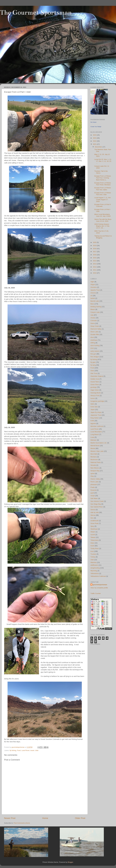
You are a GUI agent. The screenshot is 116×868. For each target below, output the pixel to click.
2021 (95, 144)
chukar (93, 318)
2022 (95, 141)
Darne (93, 323)
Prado (93, 487)
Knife (92, 421)
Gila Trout (94, 373)
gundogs (93, 387)
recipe (93, 496)
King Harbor (95, 418)
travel (32, 750)
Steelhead (94, 529)
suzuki (93, 535)
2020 (95, 242)
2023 (95, 138)
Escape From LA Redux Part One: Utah (103, 194)
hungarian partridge (97, 401)
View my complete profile (99, 588)
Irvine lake (94, 407)
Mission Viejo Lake (97, 451)
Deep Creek (95, 326)
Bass (92, 304)
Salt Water (94, 498)
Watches (93, 562)
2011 (95, 270)
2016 (95, 255)
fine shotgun (95, 357)
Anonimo (94, 287)
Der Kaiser (93, 122)
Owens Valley (95, 479)
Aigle (92, 282)
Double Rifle (95, 334)
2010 (95, 273)
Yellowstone (95, 573)
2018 (95, 249)
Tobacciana (94, 540)
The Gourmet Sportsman (36, 12)
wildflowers (94, 565)
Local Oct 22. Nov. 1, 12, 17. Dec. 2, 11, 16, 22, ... (103, 161)
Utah (37, 750)
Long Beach (95, 434)
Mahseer (94, 440)
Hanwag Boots (96, 393)
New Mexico (95, 468)
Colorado (94, 321)
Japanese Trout (96, 415)
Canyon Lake (95, 312)
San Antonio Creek (97, 501)
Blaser (93, 309)
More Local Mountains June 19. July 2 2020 (103, 215)
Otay (92, 476)
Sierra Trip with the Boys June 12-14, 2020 (103, 220)
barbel (93, 298)
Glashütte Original (97, 376)
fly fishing (13, 750)
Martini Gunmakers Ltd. (99, 443)
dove (92, 337)
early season (95, 351)
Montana (94, 457)
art (91, 296)
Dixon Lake (94, 332)
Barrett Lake (95, 301)
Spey (92, 526)
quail (92, 493)
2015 (95, 258)
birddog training (96, 307)
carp (92, 315)
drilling (93, 343)
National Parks (96, 462)
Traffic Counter (96, 593)
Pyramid (93, 490)
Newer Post (10, 818)
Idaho (92, 404)
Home (45, 818)
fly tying (93, 365)
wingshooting (95, 568)
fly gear (93, 362)
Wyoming (94, 571)
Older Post (80, 818)
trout (92, 551)
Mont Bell (94, 454)
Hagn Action (95, 390)
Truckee (93, 554)
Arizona (93, 293)
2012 (95, 267)
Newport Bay (95, 471)
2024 (95, 135)
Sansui (93, 510)
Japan (93, 409)
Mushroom (94, 460)
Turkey (93, 557)
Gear (92, 371)
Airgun (93, 284)
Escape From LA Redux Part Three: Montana (103, 184)
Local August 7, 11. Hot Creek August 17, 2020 (103, 199)
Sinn (92, 518)
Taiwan (93, 537)
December (99, 147)
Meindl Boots (95, 446)
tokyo (92, 543)
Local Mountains (96, 432)
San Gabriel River (97, 507)
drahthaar (94, 340)
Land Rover (25, 750)
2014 (95, 261)
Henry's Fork (95, 396)
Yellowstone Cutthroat (98, 576)
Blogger (70, 862)
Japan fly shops (96, 412)
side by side (95, 512)
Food (19, 750)
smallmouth (94, 521)
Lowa (92, 437)
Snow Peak (94, 523)
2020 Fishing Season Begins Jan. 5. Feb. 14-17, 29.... (102, 226)
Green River (95, 385)
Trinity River (95, 548)
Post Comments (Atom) (22, 823)
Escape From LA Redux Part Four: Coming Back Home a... (103, 178)
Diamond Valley (96, 329)
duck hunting (95, 346)
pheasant (94, 485)
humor (93, 398)
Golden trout (95, 379)
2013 (95, 264)
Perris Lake (94, 482)
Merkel (93, 448)
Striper (93, 532)
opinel (93, 473)
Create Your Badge (96, 127)
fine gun (93, 354)
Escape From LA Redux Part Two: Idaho (103, 189)
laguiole (93, 423)
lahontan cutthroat (97, 426)
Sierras (93, 515)
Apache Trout (95, 290)
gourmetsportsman (100, 585)
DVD (92, 348)
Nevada (93, 465)
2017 (95, 252)
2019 (95, 246)
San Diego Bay (96, 504)
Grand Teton (95, 382)
